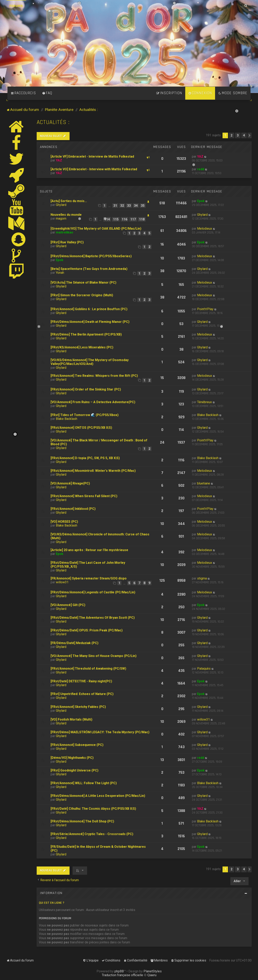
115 (116, 219)
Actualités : (53, 122)
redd (201, 169)
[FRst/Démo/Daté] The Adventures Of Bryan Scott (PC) (93, 618)
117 (133, 219)
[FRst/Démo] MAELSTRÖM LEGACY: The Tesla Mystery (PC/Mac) (100, 732)
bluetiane (204, 483)
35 (143, 206)
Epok (201, 201)
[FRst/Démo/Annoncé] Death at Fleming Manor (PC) (90, 322)
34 (136, 206)
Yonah (60, 273)
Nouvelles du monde (66, 215)
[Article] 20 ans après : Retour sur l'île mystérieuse (89, 550)
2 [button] (231, 135)
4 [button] (244, 135)
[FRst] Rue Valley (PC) (67, 242)
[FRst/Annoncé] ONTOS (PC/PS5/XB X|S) (81, 428)
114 (107, 219)
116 (124, 219)
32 (122, 206)
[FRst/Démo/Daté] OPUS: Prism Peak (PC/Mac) (87, 630)
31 (115, 206)
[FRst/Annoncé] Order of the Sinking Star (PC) (86, 389)
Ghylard (61, 205)
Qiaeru (152, 975)
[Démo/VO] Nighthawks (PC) (72, 758)
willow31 (62, 582)
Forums (16, 6)
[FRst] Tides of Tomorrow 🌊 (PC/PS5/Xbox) (85, 415)
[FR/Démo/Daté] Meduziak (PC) (74, 643)
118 (142, 219)
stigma (202, 578)
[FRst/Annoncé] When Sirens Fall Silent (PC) (84, 496)
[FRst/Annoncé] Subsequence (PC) (77, 745)
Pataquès (204, 669)
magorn (61, 218)
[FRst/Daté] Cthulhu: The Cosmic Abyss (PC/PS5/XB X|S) (93, 809)
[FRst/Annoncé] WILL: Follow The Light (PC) (84, 783)
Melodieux (205, 229)
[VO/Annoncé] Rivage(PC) (70, 483)
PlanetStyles (153, 971)
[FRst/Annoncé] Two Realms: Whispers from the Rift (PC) (94, 376)
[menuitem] (47, 93)
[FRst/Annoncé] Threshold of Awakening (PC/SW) (88, 669)
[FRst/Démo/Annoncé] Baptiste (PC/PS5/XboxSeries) (91, 256)
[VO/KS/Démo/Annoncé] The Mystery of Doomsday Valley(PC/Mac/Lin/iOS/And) (90, 362)
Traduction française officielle (122, 975)
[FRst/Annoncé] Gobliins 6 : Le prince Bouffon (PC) (89, 309)
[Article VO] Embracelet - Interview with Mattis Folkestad (94, 169)
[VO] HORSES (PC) (64, 522)
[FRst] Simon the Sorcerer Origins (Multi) (82, 295)
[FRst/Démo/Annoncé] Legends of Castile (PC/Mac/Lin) (93, 592)
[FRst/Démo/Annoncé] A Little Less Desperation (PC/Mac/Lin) (98, 796)
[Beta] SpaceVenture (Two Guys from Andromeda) (89, 269)
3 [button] (238, 135)
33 (129, 206)
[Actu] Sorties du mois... (69, 201)
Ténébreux (204, 402)
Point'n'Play (205, 309)
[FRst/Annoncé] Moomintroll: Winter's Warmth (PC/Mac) (93, 471)
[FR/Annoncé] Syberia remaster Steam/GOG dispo (89, 578)
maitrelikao (64, 232)
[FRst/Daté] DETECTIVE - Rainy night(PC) (81, 681)
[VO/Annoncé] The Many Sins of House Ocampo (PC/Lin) (94, 656)
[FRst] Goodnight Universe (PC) (74, 770)
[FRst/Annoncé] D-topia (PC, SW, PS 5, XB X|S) (85, 458)
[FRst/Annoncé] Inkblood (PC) (73, 509)
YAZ (59, 160)
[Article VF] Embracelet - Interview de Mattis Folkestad (92, 156)
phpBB (119, 971)
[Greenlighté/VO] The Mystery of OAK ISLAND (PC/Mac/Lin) (96, 229)
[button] (250, 135)
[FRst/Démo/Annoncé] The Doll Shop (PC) (82, 821)
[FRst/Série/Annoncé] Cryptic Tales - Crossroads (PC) (92, 834)
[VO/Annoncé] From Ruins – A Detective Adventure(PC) (93, 402)
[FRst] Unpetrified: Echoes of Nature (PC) (82, 694)
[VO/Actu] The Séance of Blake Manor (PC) (83, 282)
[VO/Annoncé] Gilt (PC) (68, 605)
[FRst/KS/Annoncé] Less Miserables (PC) (82, 347)
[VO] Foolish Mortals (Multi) (71, 719)
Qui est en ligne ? (52, 903)
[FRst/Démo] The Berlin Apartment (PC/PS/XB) (86, 334)
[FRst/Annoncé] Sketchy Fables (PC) (78, 707)
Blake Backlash (67, 419)
